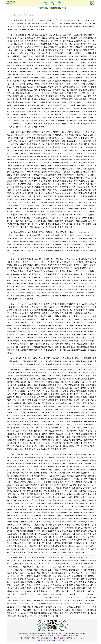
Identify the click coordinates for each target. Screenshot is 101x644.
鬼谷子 (59, 640)
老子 (50, 640)
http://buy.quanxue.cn (35, 633)
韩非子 (54, 640)
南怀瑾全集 (41, 640)
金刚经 (64, 640)
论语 (47, 640)
